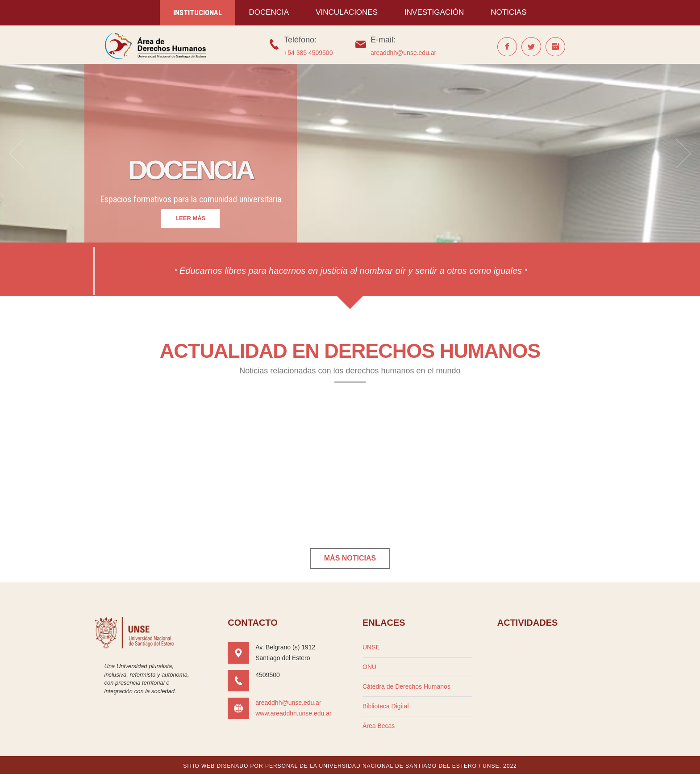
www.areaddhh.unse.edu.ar (293, 713)
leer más (190, 218)
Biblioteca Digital (386, 706)
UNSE (371, 647)
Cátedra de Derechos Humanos (406, 686)
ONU (369, 667)
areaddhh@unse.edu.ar (403, 53)
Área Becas (379, 726)
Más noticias (350, 558)
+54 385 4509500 (308, 53)
